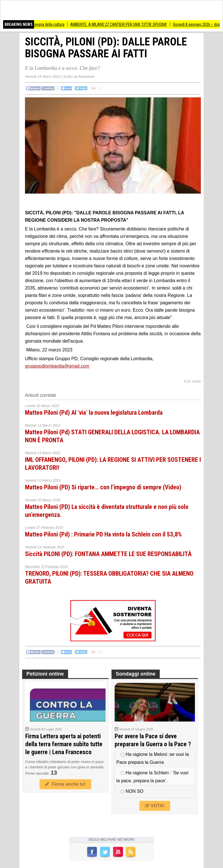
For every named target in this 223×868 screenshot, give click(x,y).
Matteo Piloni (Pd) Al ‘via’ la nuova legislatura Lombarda (94, 413)
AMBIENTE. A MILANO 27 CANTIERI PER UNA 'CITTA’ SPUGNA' (121, 24)
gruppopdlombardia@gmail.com (57, 366)
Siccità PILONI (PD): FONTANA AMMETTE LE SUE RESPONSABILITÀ (108, 554)
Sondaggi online (136, 674)
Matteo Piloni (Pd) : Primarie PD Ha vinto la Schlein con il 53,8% (103, 534)
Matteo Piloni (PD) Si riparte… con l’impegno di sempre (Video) (103, 487)
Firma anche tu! (65, 784)
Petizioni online (45, 674)
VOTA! (155, 806)
